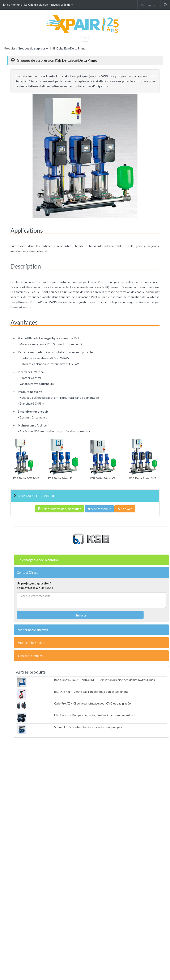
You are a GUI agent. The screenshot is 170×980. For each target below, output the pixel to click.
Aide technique (99, 509)
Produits (10, 48)
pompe (150, 292)
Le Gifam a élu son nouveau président (49, 5)
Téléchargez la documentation (59, 509)
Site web (125, 509)
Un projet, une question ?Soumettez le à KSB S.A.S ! (35, 586)
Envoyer (81, 615)
